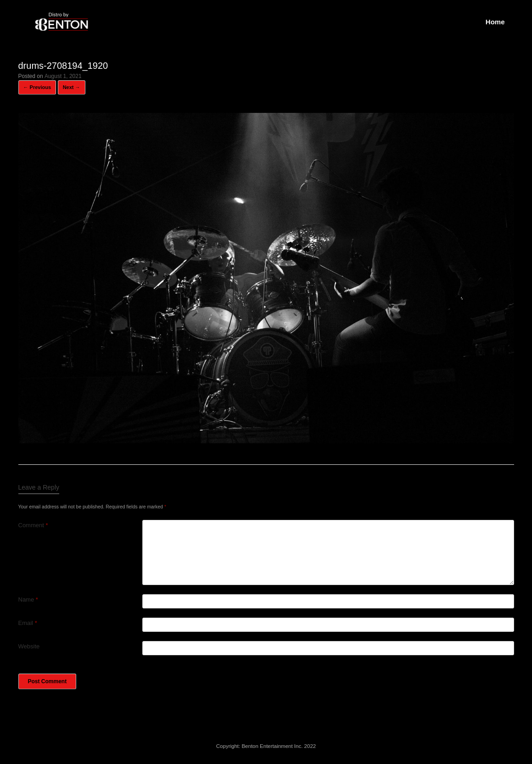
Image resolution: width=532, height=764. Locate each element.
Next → (72, 87)
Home (495, 22)
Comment (33, 525)
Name (28, 599)
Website (29, 646)
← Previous (37, 87)
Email (28, 623)
